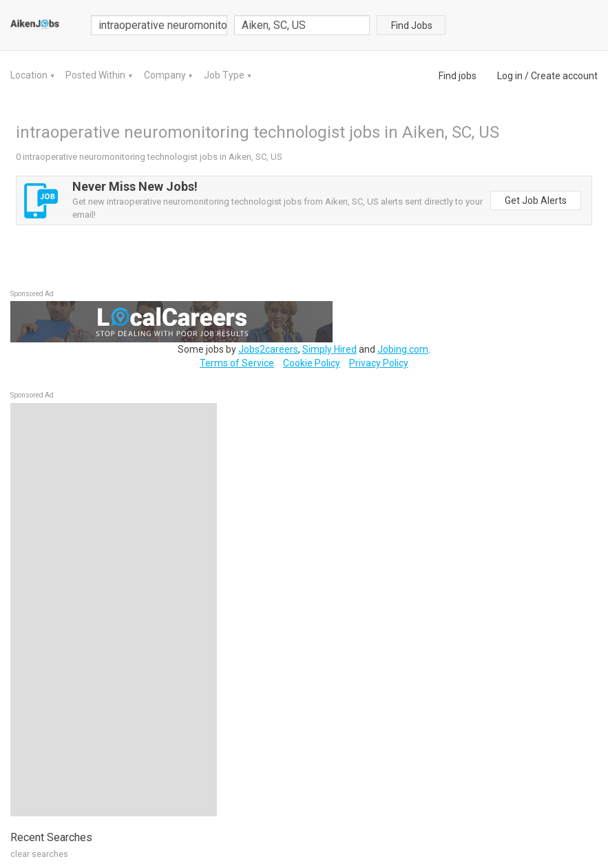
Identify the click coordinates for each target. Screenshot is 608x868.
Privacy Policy (379, 363)
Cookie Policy (312, 363)
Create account (564, 76)
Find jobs (458, 76)
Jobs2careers (268, 349)
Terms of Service (237, 363)
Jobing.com (403, 349)
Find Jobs (412, 25)
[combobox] (302, 25)
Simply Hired (329, 349)
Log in (510, 76)
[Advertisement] (114, 610)
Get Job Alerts (536, 200)
